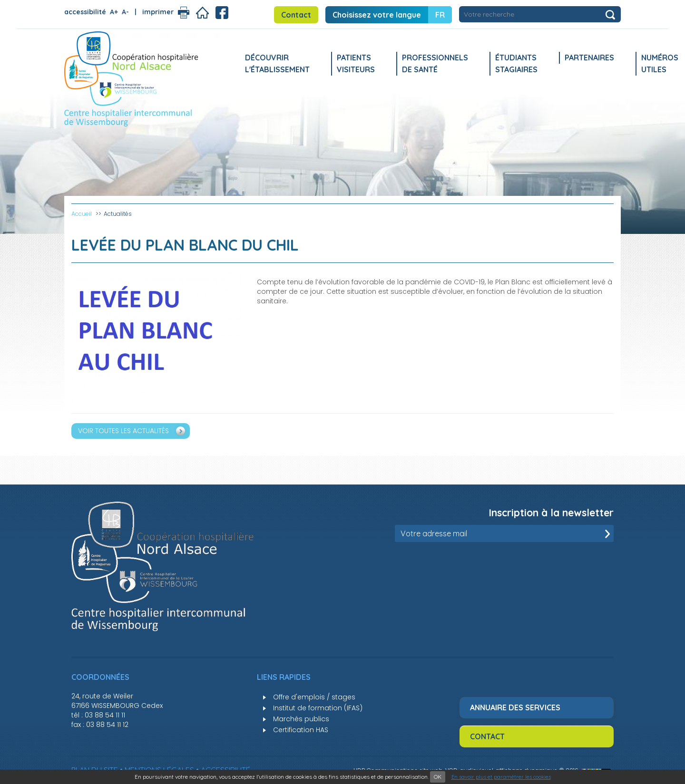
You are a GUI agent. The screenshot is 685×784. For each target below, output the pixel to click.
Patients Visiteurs (356, 63)
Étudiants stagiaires (516, 63)
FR (440, 15)
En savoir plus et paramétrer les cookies (501, 777)
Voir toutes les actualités (123, 431)
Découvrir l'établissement (277, 63)
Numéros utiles (660, 63)
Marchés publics (301, 719)
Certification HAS (301, 730)
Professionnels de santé (435, 63)
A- (125, 12)
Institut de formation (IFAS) (318, 708)
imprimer (158, 12)
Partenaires (589, 58)
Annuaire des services (515, 707)
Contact (296, 15)
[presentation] (541, 565)
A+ (114, 12)
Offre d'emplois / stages (314, 697)
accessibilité (85, 12)
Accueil (82, 214)
